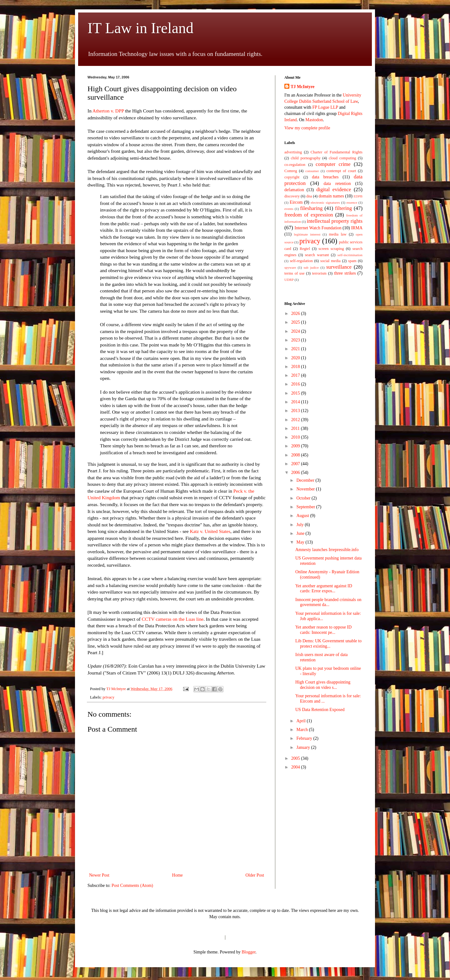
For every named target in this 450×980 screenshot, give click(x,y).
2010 (296, 437)
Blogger (248, 952)
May (301, 542)
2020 (296, 358)
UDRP (289, 280)
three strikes (345, 273)
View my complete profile (307, 128)
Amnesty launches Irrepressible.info (327, 550)
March (302, 730)
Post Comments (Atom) (132, 885)
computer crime (333, 164)
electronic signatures (325, 202)
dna (309, 196)
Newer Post (99, 875)
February (305, 738)
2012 (296, 420)
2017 (296, 375)
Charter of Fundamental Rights (337, 152)
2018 (296, 367)
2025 (296, 322)
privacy (108, 697)
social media (330, 261)
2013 (296, 411)
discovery (292, 196)
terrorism (319, 273)
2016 (296, 384)
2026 (296, 313)
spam (352, 261)
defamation (294, 190)
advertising (293, 152)
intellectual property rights (335, 221)
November (306, 489)
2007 (296, 464)
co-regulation (295, 165)
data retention (337, 184)
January (304, 747)
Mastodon (314, 120)
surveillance (339, 267)
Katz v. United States (210, 531)
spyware (290, 267)
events (289, 209)
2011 (296, 428)
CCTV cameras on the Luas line (173, 619)
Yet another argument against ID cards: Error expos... (324, 589)
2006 (296, 473)
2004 (296, 767)
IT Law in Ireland (140, 28)
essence (352, 202)
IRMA (357, 228)
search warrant (317, 255)
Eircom (296, 202)
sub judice (311, 267)
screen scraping (331, 249)
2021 (296, 349)
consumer (312, 171)
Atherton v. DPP (108, 111)
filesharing (312, 208)
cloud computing (342, 158)
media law (337, 234)
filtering (343, 208)
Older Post (255, 875)
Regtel (305, 249)
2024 (296, 331)
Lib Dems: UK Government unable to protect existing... (328, 644)
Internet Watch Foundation (318, 228)
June (301, 533)
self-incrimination (350, 255)
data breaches (325, 177)
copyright (292, 177)
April (301, 721)
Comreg (291, 171)
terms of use (295, 273)
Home (177, 875)
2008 (296, 455)
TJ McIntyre (302, 87)
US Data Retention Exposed (320, 710)
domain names (331, 196)
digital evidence (334, 189)
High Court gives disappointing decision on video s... (323, 685)
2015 (296, 393)
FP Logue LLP (325, 107)
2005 (296, 758)
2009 (296, 446)
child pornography (305, 158)
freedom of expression (309, 215)
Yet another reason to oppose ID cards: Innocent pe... (323, 630)
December (306, 480)
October (304, 498)
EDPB (358, 196)
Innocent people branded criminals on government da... (328, 602)
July (300, 525)
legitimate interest (307, 234)
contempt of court (341, 171)
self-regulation (301, 261)
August (303, 516)
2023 (296, 340)
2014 (296, 402)
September (306, 507)
